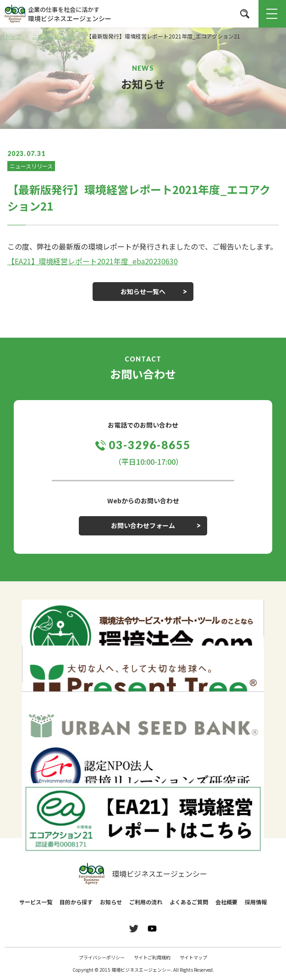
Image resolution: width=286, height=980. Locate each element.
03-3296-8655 (150, 445)
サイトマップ (193, 957)
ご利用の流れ (146, 902)
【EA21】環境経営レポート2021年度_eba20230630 (93, 261)
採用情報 (256, 902)
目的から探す (76, 902)
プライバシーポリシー (102, 957)
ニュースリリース (31, 166)
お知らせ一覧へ (143, 291)
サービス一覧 (36, 902)
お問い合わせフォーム (143, 525)
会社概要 (226, 902)
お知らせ (111, 902)
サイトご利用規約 (152, 957)
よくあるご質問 (189, 902)
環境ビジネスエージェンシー (143, 874)
